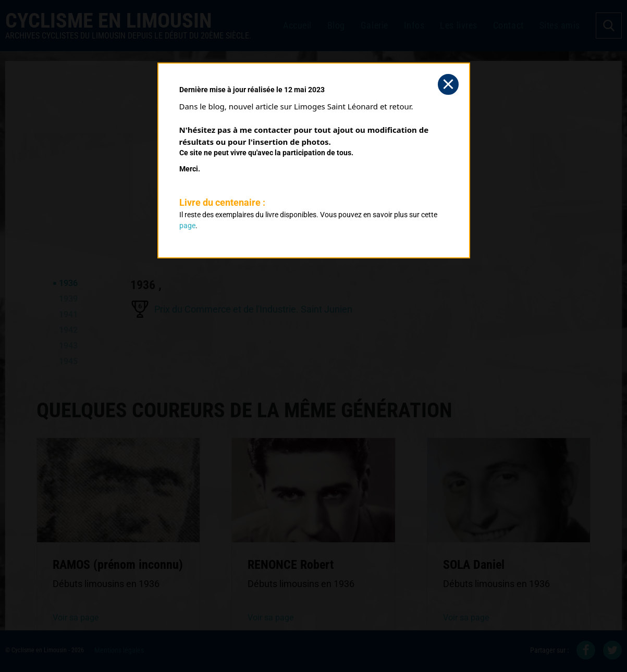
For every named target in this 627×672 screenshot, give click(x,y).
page (187, 226)
